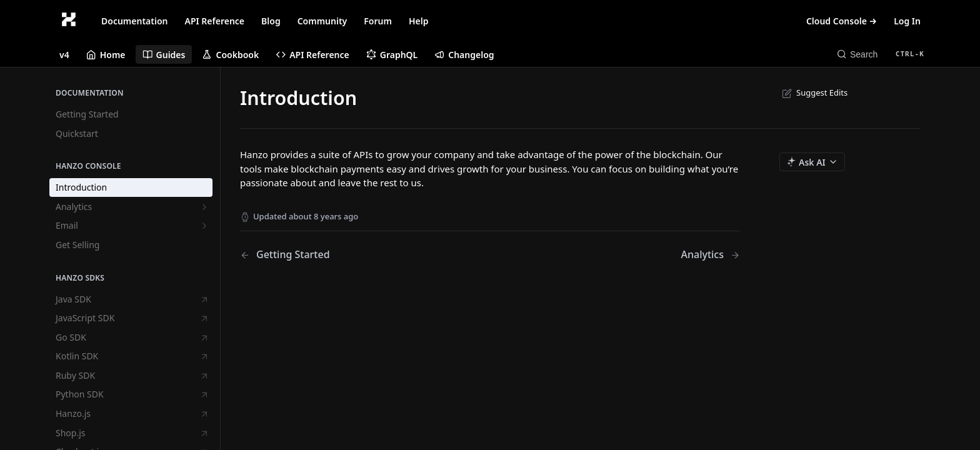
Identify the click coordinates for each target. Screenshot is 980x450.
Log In (907, 21)
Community (322, 21)
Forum (378, 21)
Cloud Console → (842, 21)
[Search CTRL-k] (881, 54)
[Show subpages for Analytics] (204, 207)
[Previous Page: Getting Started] (347, 255)
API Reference (215, 21)
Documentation (135, 21)
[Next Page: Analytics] (710, 255)
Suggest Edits (813, 92)
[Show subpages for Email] (204, 226)
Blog (271, 21)
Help (419, 21)
